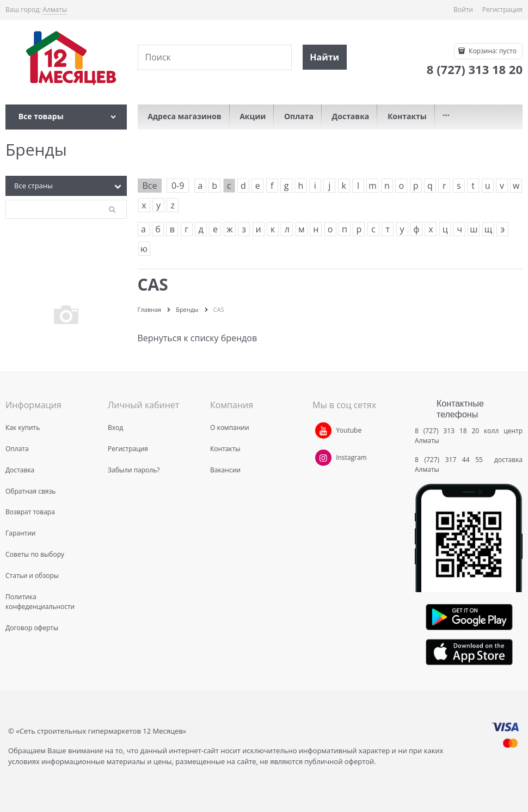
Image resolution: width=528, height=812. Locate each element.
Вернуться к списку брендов (198, 338)
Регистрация (502, 10)
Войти (463, 10)
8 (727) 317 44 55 (452, 460)
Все (150, 186)
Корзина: (492, 51)
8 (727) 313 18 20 (447, 431)
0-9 (178, 186)
